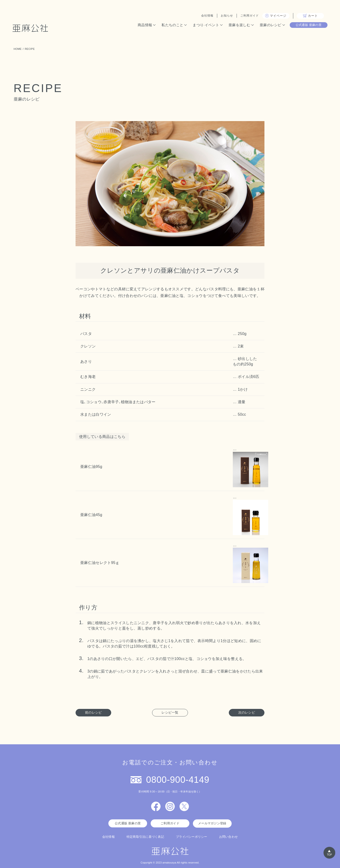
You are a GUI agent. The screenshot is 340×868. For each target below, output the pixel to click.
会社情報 (206, 16)
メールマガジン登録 (212, 823)
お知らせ (226, 16)
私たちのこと (171, 25)
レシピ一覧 (170, 712)
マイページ (275, 16)
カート (309, 16)
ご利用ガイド (249, 16)
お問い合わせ (229, 836)
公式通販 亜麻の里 (308, 25)
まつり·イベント (205, 25)
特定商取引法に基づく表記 (145, 836)
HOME (18, 49)
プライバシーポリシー (192, 836)
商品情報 (144, 25)
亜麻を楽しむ (238, 25)
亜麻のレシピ (270, 25)
